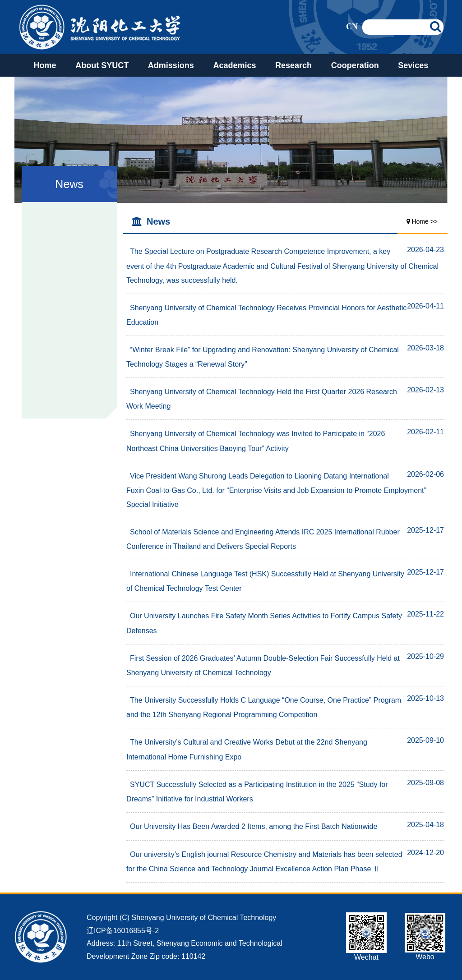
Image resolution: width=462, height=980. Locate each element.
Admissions (171, 65)
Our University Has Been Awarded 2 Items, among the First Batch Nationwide (252, 826)
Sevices (413, 65)
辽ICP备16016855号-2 (123, 931)
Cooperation (355, 65)
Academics (234, 65)
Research (293, 65)
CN (352, 27)
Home (45, 65)
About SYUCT (102, 65)
